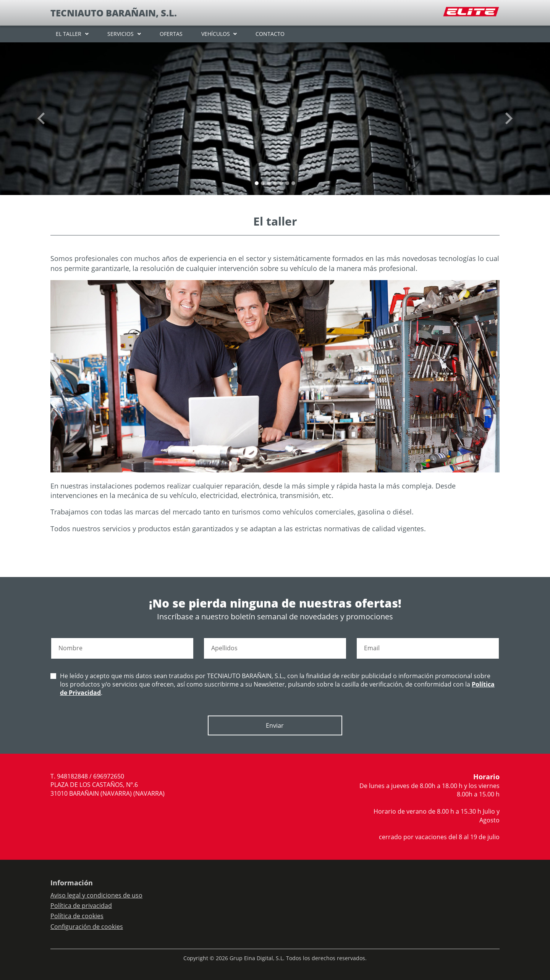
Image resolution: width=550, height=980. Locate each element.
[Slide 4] (281, 183)
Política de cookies (77, 916)
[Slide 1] (263, 183)
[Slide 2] (269, 183)
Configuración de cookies (87, 927)
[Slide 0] (257, 183)
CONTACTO (270, 34)
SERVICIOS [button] (121, 34)
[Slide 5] (287, 183)
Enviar (275, 725)
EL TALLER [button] (69, 34)
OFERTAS (171, 34)
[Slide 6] (293, 183)
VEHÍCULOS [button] (216, 34)
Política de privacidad (81, 906)
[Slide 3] (275, 183)
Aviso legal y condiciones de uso (96, 895)
